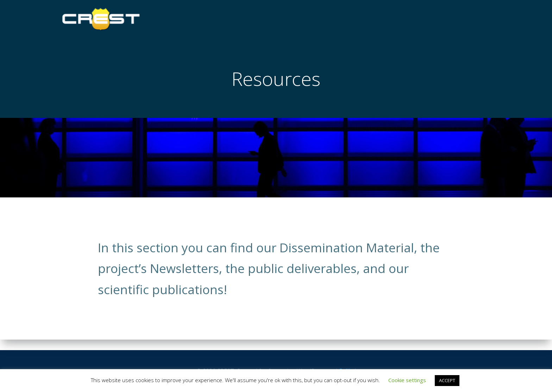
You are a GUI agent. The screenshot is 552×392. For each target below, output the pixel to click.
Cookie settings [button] (407, 380)
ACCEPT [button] (447, 380)
